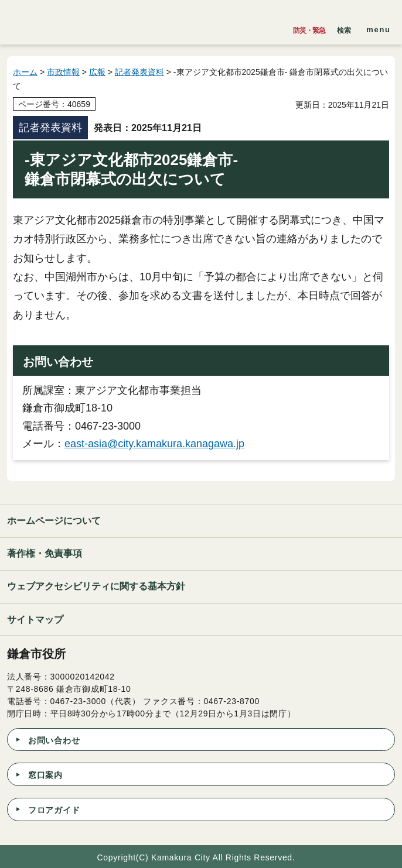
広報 (97, 72)
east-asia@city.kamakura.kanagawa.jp (154, 444)
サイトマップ (35, 620)
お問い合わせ (54, 740)
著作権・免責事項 (45, 553)
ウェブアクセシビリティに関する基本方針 (96, 586)
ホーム (25, 72)
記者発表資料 (139, 72)
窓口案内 (45, 775)
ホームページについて (54, 521)
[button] (344, 28)
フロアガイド (54, 810)
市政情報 (63, 72)
